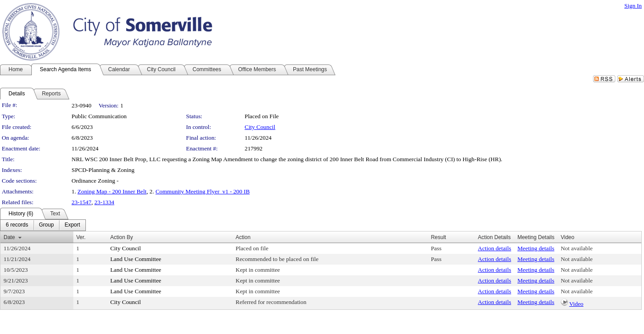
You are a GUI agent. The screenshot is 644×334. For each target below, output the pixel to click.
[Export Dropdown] (72, 225)
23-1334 (104, 202)
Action (243, 237)
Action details (495, 248)
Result (438, 237)
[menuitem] (17, 225)
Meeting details (536, 248)
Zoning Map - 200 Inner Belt (112, 191)
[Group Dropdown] (46, 225)
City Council (260, 127)
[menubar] (43, 225)
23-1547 (81, 202)
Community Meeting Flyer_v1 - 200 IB (203, 191)
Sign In (633, 6)
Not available (577, 248)
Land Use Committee (136, 259)
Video (576, 304)
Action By (121, 237)
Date (9, 237)
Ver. (81, 237)
